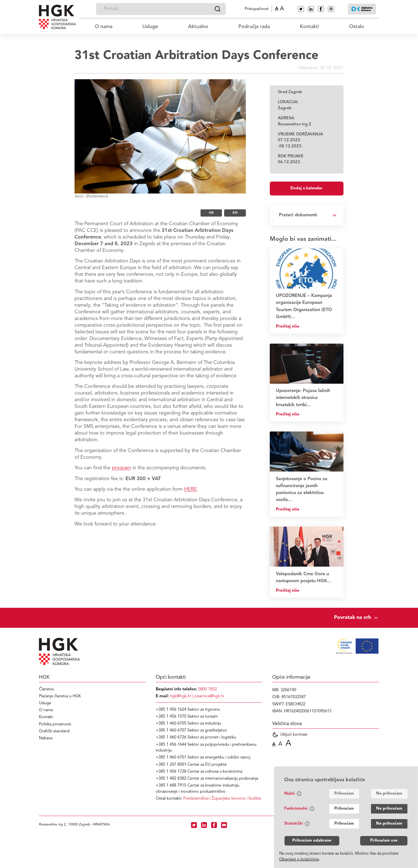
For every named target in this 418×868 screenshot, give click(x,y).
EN (235, 213)
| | (222, 799)
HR (211, 213)
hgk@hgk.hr (181, 696)
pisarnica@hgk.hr (209, 696)
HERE (191, 489)
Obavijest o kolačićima (299, 860)
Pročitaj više (288, 327)
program (121, 468)
